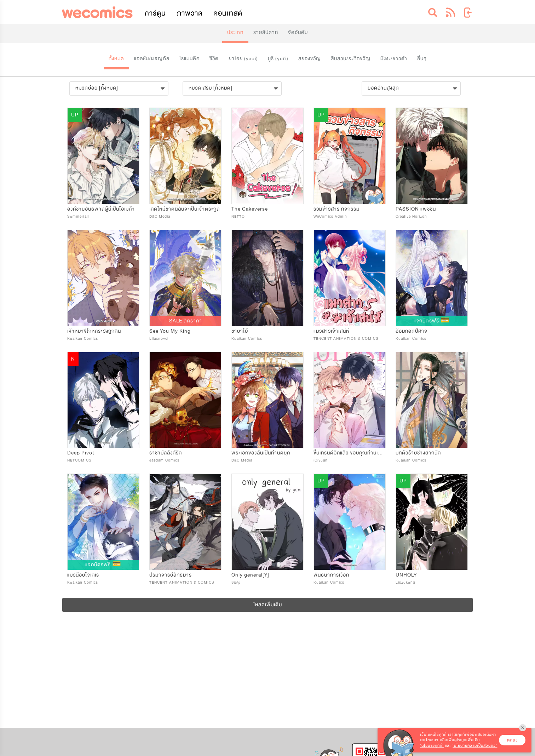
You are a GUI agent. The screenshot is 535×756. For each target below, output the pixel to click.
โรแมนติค (189, 59)
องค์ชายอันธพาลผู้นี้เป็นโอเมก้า (101, 209)
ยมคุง (236, 582)
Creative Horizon (411, 216)
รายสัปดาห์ (266, 32)
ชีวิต (214, 59)
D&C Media (160, 216)
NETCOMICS (79, 460)
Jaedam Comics (164, 460)
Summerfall (78, 216)
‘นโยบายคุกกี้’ (432, 746)
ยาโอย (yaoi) (243, 59)
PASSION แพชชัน (416, 209)
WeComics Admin (330, 216)
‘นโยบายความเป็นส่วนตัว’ (475, 746)
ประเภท (235, 32)
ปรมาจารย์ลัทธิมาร (171, 575)
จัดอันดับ (298, 32)
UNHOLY (406, 575)
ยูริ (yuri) (278, 59)
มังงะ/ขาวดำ (394, 59)
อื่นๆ (422, 59)
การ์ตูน (155, 13)
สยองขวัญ (310, 59)
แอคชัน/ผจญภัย (152, 59)
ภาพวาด (190, 13)
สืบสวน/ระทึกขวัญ (351, 59)
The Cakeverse (250, 209)
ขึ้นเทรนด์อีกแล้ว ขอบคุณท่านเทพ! (350, 453)
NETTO (238, 216)
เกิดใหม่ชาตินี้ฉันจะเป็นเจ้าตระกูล (185, 209)
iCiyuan (321, 460)
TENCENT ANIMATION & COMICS (346, 339)
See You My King (170, 331)
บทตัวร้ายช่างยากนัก (418, 453)
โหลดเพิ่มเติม (268, 605)
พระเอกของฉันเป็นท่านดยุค (261, 453)
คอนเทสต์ (228, 13)
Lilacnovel (159, 339)
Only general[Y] (250, 575)
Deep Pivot (81, 453)
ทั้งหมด (116, 59)
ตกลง (512, 740)
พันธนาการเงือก (331, 575)
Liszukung (405, 582)
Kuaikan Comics (83, 339)
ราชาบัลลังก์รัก (166, 453)
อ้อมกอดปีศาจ (412, 331)
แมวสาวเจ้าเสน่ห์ (331, 331)
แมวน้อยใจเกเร (83, 575)
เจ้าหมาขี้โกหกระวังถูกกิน (94, 331)
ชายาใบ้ (240, 331)
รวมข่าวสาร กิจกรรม (336, 209)
